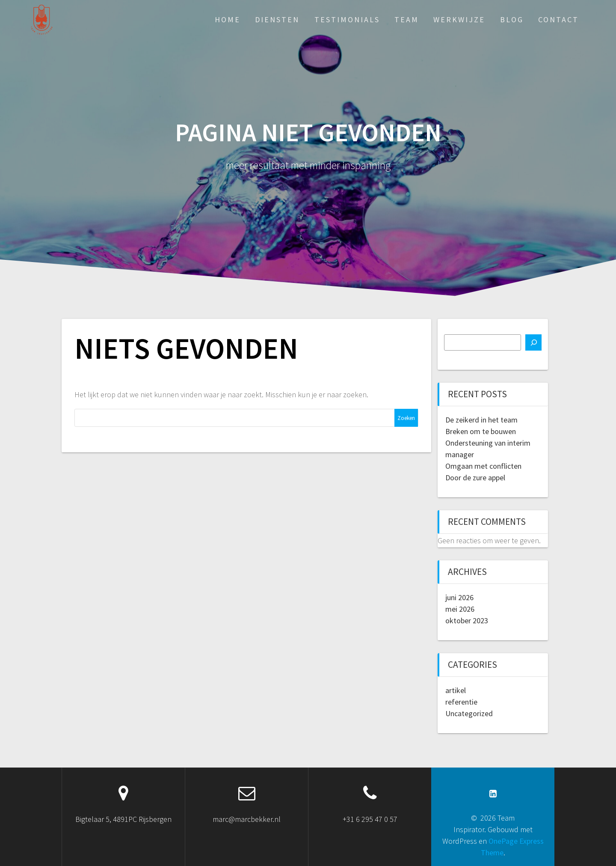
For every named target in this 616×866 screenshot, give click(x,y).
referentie (461, 702)
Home (228, 19)
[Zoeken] (533, 342)
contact (558, 19)
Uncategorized (469, 713)
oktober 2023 (467, 620)
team (407, 19)
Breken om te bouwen (481, 431)
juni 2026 (459, 597)
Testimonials (347, 19)
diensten (277, 19)
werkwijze (459, 19)
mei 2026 (460, 609)
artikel (456, 690)
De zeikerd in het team (481, 420)
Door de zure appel (475, 478)
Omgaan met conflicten (483, 466)
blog (512, 19)
